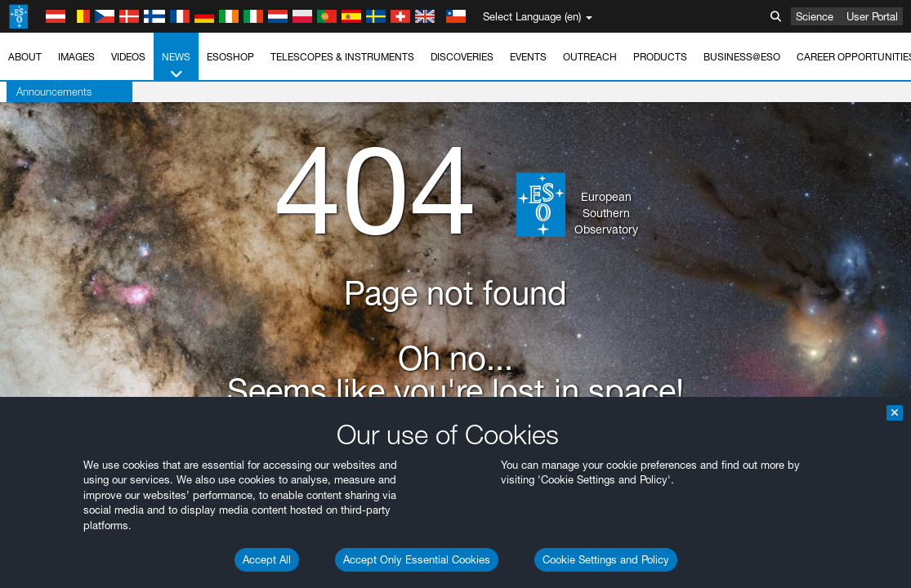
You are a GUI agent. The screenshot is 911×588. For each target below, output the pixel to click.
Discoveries (462, 57)
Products (660, 57)
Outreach (590, 57)
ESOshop (230, 57)
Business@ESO (742, 57)
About (25, 57)
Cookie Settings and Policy (606, 559)
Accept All (267, 559)
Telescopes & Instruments (342, 57)
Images (76, 57)
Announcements (47, 91)
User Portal (872, 16)
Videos (128, 57)
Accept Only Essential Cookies (417, 559)
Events (528, 57)
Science (815, 16)
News (176, 66)
